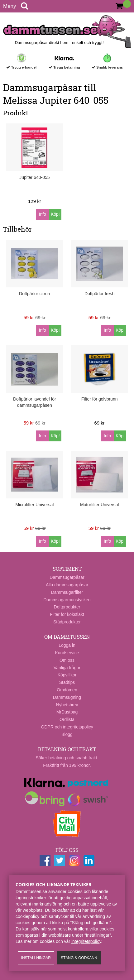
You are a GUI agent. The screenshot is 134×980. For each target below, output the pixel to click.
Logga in (67, 645)
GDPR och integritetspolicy (67, 727)
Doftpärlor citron (35, 294)
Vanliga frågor (67, 668)
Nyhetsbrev (67, 705)
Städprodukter (67, 622)
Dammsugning (67, 697)
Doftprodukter (67, 607)
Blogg (67, 734)
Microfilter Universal (34, 505)
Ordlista (67, 719)
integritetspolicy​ (86, 941)
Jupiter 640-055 (34, 177)
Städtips (67, 682)
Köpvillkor (67, 675)
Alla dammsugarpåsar (67, 585)
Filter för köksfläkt (67, 614)
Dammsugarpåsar (67, 577)
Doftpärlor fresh (99, 294)
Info (43, 214)
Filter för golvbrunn (100, 399)
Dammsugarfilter (67, 592)
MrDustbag (67, 712)
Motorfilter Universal (99, 505)
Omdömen (67, 690)
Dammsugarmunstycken (67, 600)
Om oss (67, 660)
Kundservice (67, 653)
